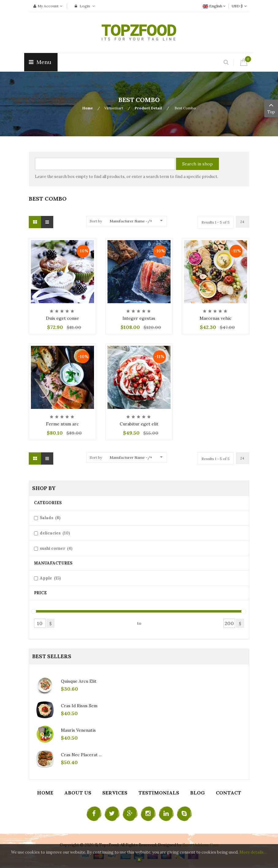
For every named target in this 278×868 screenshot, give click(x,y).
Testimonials (159, 793)
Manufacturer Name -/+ (131, 221)
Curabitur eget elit (139, 424)
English (214, 6)
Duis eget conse (62, 318)
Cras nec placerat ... (81, 755)
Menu (41, 62)
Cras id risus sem (79, 706)
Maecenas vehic (216, 318)
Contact (229, 793)
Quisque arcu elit (79, 681)
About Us (78, 793)
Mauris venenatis (78, 730)
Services (115, 793)
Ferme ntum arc (62, 424)
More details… (253, 852)
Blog (197, 793)
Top (271, 108)
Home (88, 108)
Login (85, 6)
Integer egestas (139, 318)
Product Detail (148, 108)
